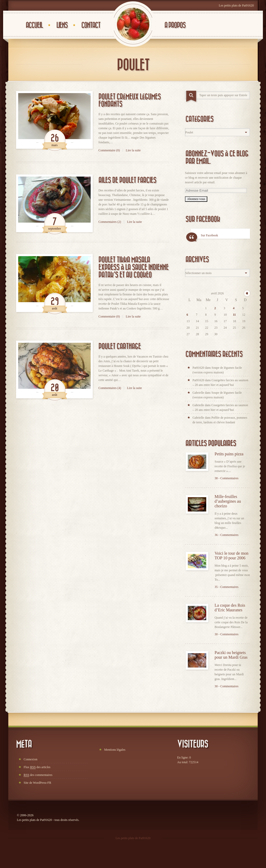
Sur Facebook (203, 219)
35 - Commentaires (227, 587)
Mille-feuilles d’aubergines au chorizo (228, 501)
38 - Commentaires (227, 478)
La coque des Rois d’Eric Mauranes (230, 608)
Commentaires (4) (110, 388)
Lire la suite (133, 150)
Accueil (34, 25)
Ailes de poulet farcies (127, 180)
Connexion (31, 759)
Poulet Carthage (120, 346)
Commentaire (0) (109, 150)
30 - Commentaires (227, 634)
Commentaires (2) (110, 222)
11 (234, 315)
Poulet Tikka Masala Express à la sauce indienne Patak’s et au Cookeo (134, 267)
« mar (247, 293)
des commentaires (38, 775)
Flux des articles (37, 767)
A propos (175, 25)
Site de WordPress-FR (37, 783)
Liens (62, 25)
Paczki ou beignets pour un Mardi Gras (231, 655)
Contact (91, 25)
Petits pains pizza (229, 454)
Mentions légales (115, 750)
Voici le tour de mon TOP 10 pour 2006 (231, 556)
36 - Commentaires (227, 535)
